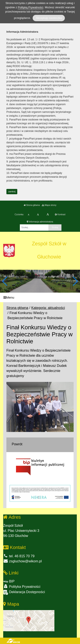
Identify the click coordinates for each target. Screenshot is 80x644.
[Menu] (40, 297)
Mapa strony (49, 205)
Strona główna (32, 205)
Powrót (17, 444)
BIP (9, 581)
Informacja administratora (40, 222)
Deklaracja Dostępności (24, 592)
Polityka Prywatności (22, 586)
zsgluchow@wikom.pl (23, 561)
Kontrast (60, 214)
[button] (75, 281)
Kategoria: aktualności (48, 308)
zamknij (12, 192)
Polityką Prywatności (30, 7)
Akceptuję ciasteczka (49, 18)
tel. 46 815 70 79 (19, 556)
